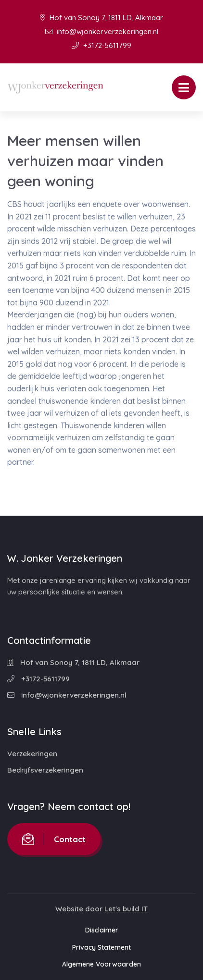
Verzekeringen (32, 754)
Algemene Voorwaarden (101, 964)
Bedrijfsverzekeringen (45, 770)
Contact (54, 839)
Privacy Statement (101, 947)
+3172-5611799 (101, 45)
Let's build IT (126, 909)
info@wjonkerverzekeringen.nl (102, 31)
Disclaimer (102, 930)
